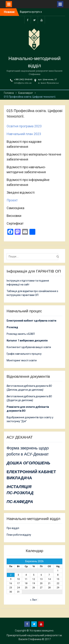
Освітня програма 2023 (24, 126)
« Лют (33, 600)
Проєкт (12, 200)
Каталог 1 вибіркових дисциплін (27, 341)
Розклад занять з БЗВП (21, 334)
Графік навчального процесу (24, 354)
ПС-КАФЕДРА (20, 502)
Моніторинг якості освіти (22, 360)
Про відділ (13, 528)
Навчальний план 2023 (24, 134)
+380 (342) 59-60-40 (23, 80)
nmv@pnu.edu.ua (23, 83)
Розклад (12, 327)
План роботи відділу (19, 535)
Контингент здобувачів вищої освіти (29, 347)
